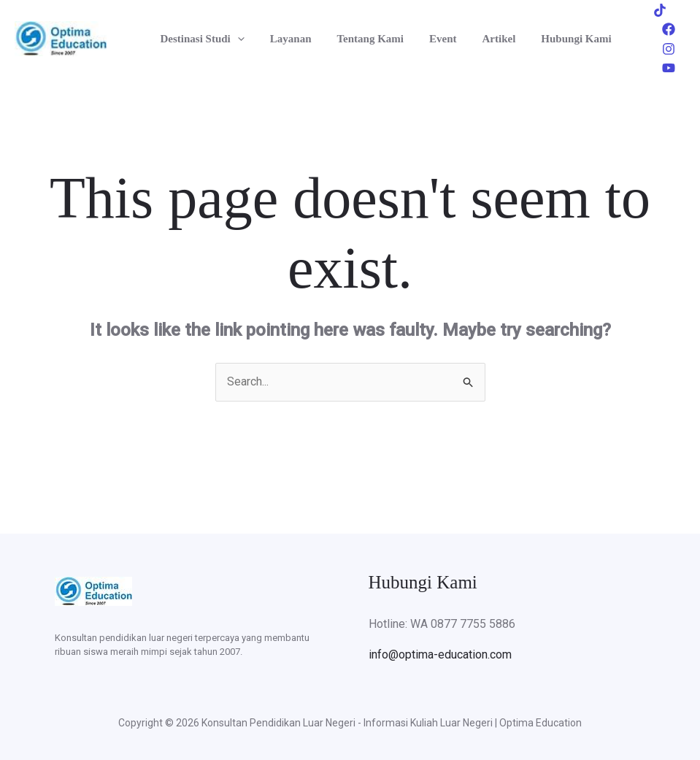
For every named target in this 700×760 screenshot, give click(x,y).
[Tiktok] (638, 26)
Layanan (285, 35)
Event (431, 35)
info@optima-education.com (440, 648)
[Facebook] (669, 26)
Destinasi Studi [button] (200, 35)
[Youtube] (677, 45)
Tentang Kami (361, 35)
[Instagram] (647, 45)
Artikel (482, 35)
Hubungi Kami (556, 35)
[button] (235, 35)
